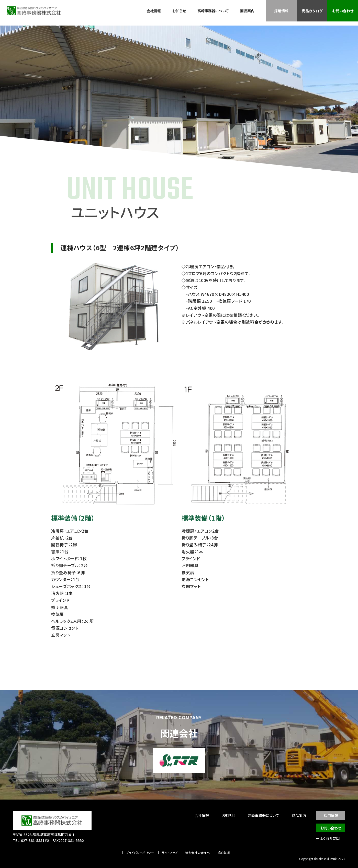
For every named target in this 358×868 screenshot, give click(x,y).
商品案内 (247, 11)
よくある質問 (330, 838)
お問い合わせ (343, 11)
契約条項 (223, 853)
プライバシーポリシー (140, 853)
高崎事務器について (213, 11)
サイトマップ (170, 853)
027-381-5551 (33, 840)
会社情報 (154, 11)
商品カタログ (312, 11)
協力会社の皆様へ (197, 853)
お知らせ (179, 11)
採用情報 (281, 11)
